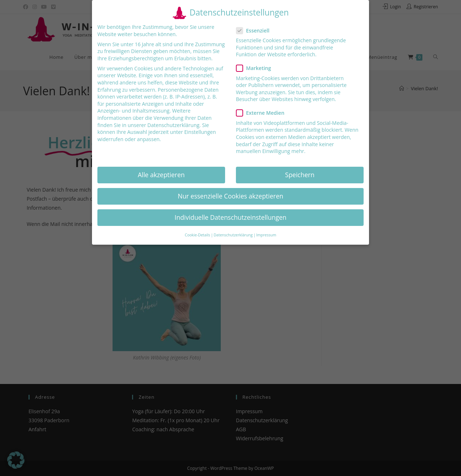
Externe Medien (263, 113)
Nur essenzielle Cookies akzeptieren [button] (231, 196)
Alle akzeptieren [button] (161, 174)
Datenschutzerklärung (174, 125)
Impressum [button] (266, 235)
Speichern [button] (300, 174)
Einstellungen (200, 132)
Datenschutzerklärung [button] (233, 235)
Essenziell (256, 30)
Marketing (256, 68)
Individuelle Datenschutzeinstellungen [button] (230, 217)
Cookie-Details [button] (197, 235)
